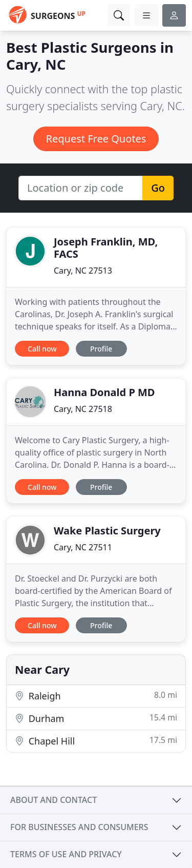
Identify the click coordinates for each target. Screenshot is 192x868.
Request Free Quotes (96, 139)
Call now (42, 349)
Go (158, 188)
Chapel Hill (96, 741)
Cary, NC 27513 (83, 271)
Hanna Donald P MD (104, 392)
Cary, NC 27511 (83, 547)
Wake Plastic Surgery (107, 531)
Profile (101, 349)
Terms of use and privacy (66, 854)
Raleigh (96, 696)
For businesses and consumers (79, 827)
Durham (96, 718)
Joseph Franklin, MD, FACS (106, 248)
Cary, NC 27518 (83, 409)
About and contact (54, 800)
